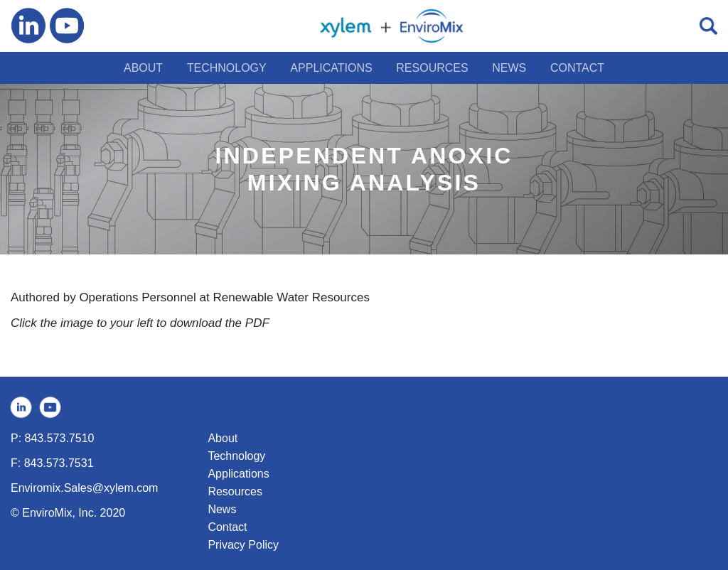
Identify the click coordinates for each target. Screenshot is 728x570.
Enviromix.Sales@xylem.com (84, 488)
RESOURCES (432, 68)
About (223, 438)
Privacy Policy (243, 545)
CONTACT (577, 68)
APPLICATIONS (331, 68)
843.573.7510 (60, 438)
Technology (236, 456)
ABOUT (143, 68)
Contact (227, 527)
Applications (238, 474)
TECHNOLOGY (227, 68)
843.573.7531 (59, 463)
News (222, 509)
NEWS (509, 68)
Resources (235, 491)
